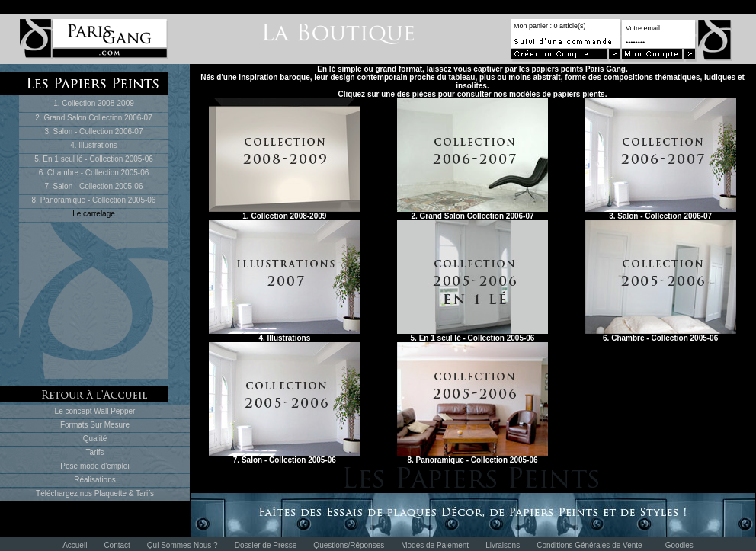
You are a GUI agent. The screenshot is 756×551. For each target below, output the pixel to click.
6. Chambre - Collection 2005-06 (94, 173)
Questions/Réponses (349, 545)
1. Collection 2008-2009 (94, 103)
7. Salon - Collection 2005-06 (94, 186)
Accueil (75, 545)
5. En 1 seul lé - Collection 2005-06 (94, 159)
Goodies (679, 545)
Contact (117, 545)
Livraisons (503, 545)
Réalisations (94, 480)
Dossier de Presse (266, 545)
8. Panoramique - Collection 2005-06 (94, 200)
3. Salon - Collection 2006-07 (94, 131)
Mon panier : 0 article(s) (550, 26)
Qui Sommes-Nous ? (183, 545)
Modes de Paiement (435, 545)
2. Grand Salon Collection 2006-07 (93, 118)
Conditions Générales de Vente (589, 545)
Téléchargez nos (65, 493)
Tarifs (95, 452)
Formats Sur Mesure (95, 425)
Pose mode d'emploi (94, 466)
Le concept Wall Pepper (95, 411)
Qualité (95, 439)
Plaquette (111, 493)
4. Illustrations (94, 145)
